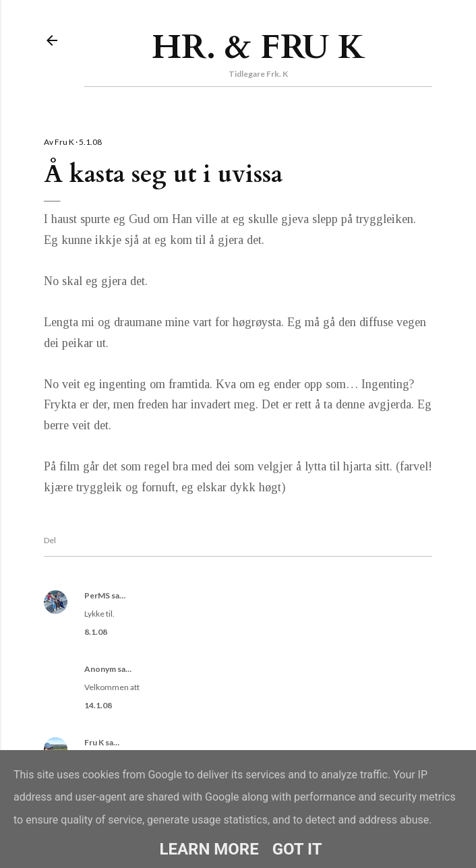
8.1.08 (96, 632)
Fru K (94, 742)
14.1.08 (98, 705)
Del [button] (50, 540)
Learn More (209, 849)
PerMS (97, 595)
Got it (297, 849)
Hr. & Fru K (259, 47)
